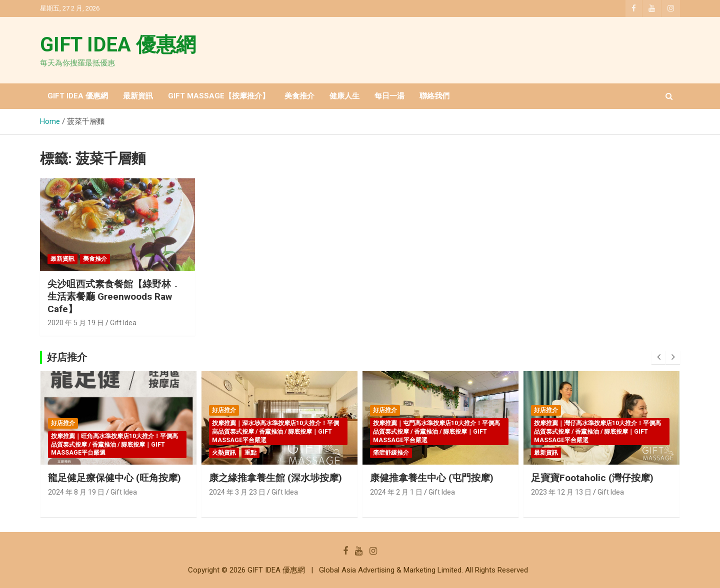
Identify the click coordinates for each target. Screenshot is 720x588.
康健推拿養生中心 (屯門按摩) (432, 478)
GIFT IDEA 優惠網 (118, 45)
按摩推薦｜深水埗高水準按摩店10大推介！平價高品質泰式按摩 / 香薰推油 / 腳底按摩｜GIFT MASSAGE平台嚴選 (275, 432)
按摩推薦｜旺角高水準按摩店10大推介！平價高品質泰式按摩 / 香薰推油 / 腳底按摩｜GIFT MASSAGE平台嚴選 (114, 445)
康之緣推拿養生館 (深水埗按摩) (275, 478)
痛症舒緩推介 (391, 453)
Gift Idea (123, 323)
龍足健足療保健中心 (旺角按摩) (114, 478)
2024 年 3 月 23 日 (237, 492)
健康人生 (344, 96)
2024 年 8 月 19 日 (76, 492)
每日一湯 (389, 96)
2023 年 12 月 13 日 (561, 492)
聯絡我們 (434, 96)
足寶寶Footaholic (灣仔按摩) (592, 478)
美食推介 (299, 96)
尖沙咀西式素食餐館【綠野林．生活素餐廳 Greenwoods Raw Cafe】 (114, 296)
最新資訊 (138, 96)
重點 (250, 453)
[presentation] (658, 357)
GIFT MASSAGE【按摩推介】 (219, 96)
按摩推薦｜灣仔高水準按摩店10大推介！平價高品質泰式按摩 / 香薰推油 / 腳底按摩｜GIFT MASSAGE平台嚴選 (597, 432)
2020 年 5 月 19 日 (76, 323)
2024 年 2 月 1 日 (396, 492)
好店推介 (63, 423)
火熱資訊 (224, 453)
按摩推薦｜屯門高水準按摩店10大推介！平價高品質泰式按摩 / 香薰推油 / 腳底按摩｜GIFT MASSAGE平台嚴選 (436, 432)
